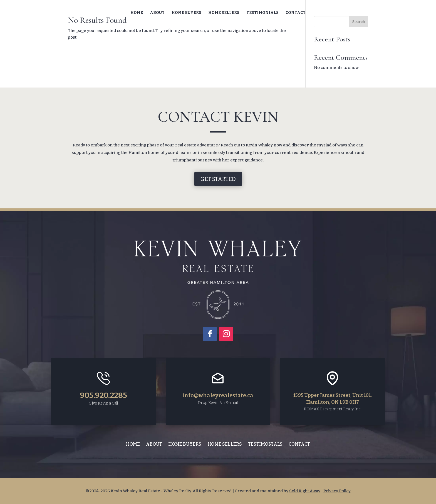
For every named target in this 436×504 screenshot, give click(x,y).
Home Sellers (224, 13)
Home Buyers (186, 13)
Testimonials (262, 13)
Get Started (218, 179)
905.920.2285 (103, 395)
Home (137, 13)
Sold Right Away (305, 491)
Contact (296, 13)
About (157, 13)
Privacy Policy (337, 491)
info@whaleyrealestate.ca (218, 395)
